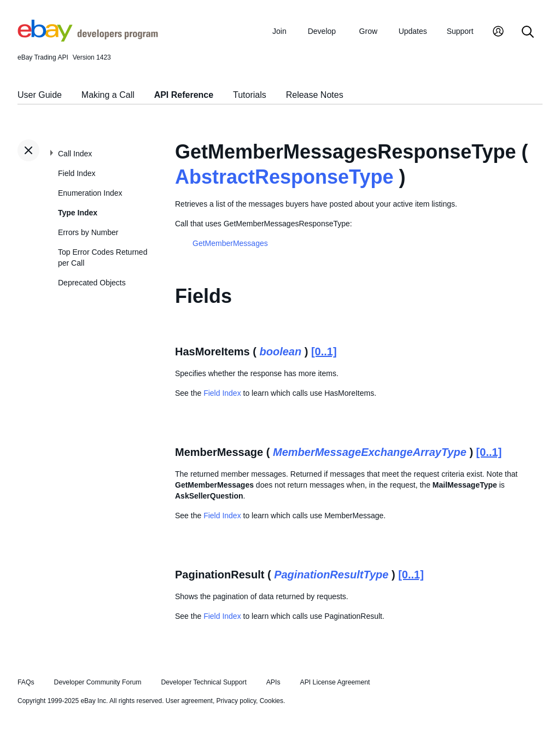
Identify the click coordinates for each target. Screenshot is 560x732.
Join (279, 31)
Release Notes (315, 95)
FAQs (26, 682)
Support (460, 31)
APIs (273, 682)
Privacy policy (236, 701)
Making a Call (108, 95)
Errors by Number (88, 232)
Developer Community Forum (98, 682)
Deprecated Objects (92, 283)
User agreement (189, 701)
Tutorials (250, 95)
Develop (322, 31)
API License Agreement (335, 682)
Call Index (75, 154)
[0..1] (324, 352)
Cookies (272, 701)
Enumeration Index (90, 193)
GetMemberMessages (230, 243)
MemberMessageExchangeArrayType (370, 452)
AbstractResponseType (284, 177)
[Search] (528, 33)
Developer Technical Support (203, 682)
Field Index (77, 173)
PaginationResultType (331, 575)
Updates (413, 31)
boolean (281, 352)
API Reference (184, 95)
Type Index (78, 213)
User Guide (40, 95)
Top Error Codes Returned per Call (103, 257)
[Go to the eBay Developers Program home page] (88, 39)
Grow (368, 31)
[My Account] (498, 33)
